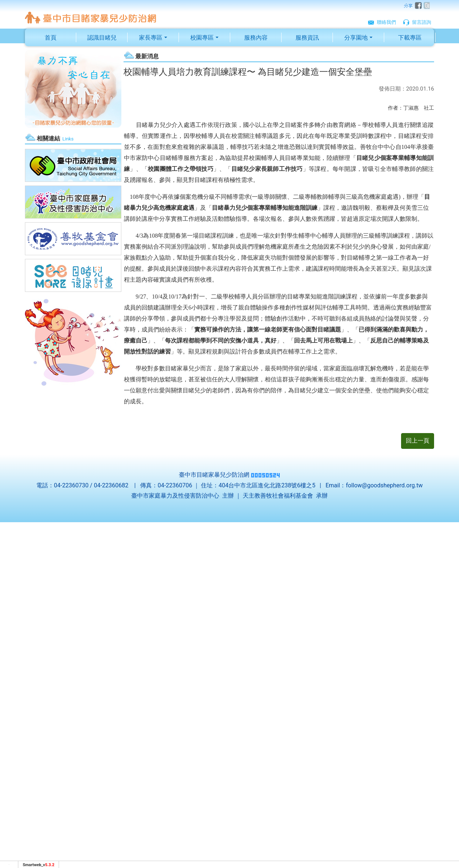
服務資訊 (307, 38)
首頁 (51, 38)
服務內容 (256, 38)
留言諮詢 (417, 22)
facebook (417, 6)
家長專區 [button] (151, 38)
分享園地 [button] (356, 38)
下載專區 (410, 38)
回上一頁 (418, 441)
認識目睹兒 (102, 38)
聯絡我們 (382, 22)
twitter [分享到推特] (426, 6)
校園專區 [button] (202, 38)
